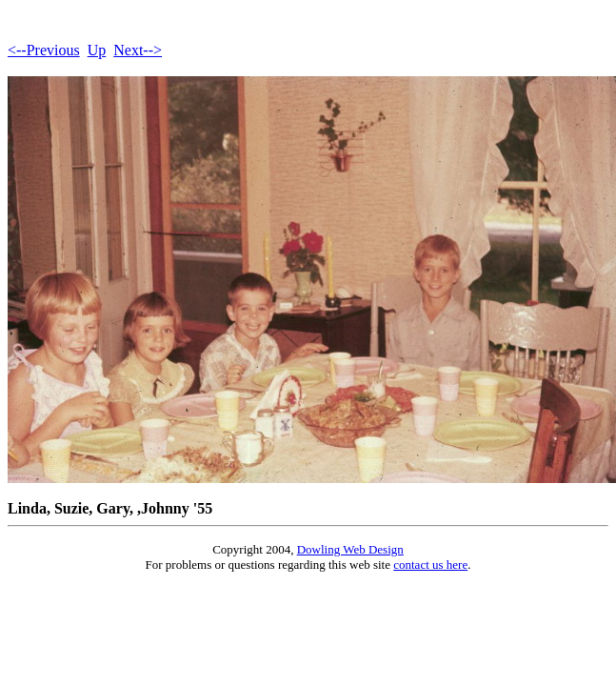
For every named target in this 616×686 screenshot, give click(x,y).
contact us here (430, 565)
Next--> (138, 50)
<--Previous (44, 50)
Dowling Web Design (350, 549)
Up (97, 50)
